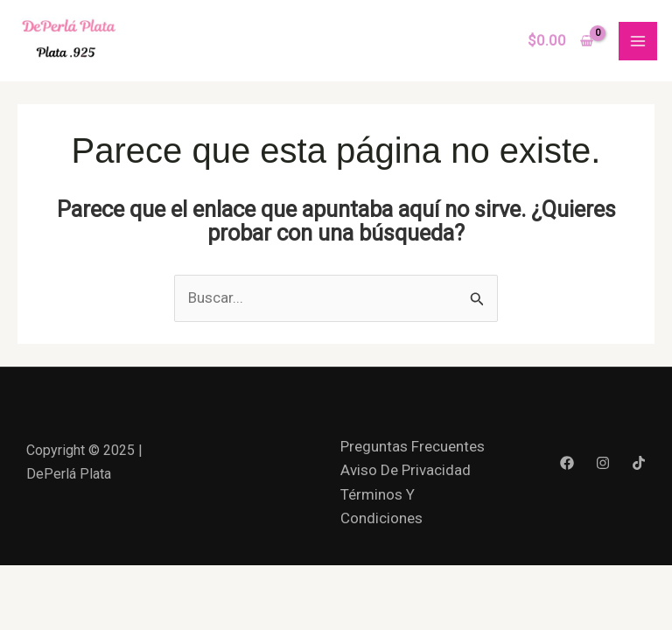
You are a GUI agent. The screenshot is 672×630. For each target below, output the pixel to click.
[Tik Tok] (639, 463)
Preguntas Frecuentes (413, 446)
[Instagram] (603, 463)
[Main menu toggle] (638, 41)
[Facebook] (567, 463)
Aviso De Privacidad (406, 470)
